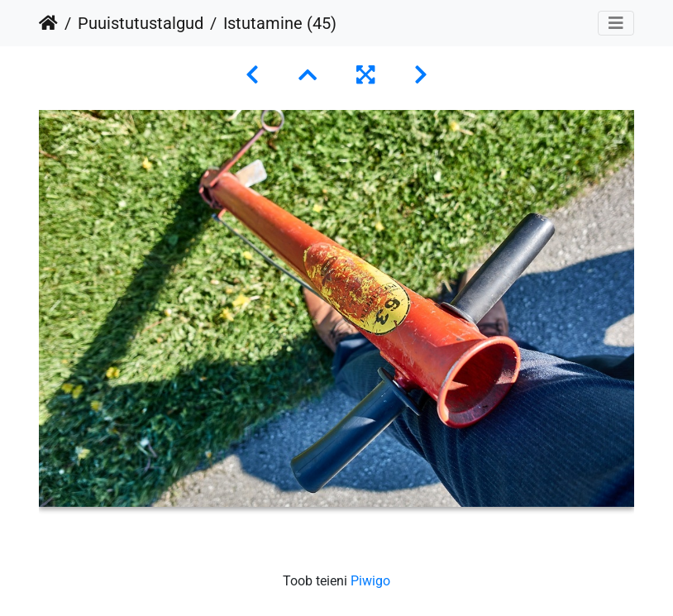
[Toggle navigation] (616, 23)
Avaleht (48, 23)
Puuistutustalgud (141, 23)
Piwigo (370, 581)
